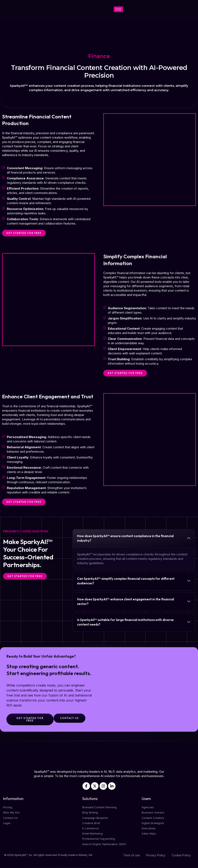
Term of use (132, 855)
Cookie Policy (181, 855)
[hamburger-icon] (118, 9)
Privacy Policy (156, 855)
